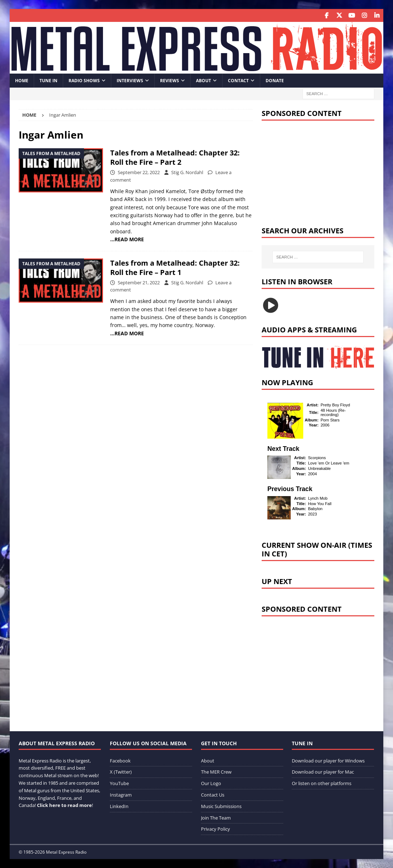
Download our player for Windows (328, 760)
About (203, 80)
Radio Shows (84, 80)
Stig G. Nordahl (187, 172)
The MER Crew (216, 772)
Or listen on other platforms (322, 783)
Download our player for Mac (323, 772)
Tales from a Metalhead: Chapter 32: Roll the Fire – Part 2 (175, 157)
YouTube (119, 783)
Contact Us (213, 794)
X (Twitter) (121, 772)
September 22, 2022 (139, 172)
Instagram (121, 794)
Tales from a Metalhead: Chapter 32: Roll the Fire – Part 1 (175, 267)
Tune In (48, 80)
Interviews (130, 80)
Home (22, 80)
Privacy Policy (216, 829)
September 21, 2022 (139, 282)
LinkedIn (119, 806)
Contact (238, 80)
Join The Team (216, 817)
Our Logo (211, 783)
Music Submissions (221, 806)
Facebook (120, 760)
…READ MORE (127, 239)
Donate (275, 80)
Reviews (170, 80)
